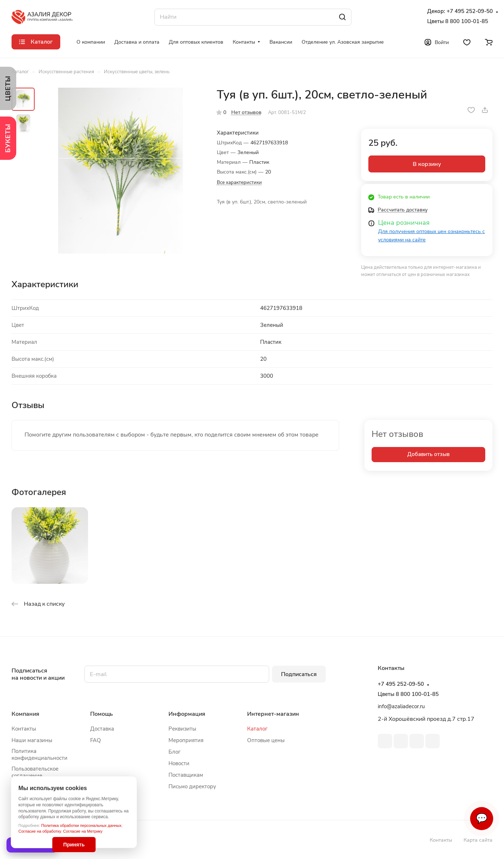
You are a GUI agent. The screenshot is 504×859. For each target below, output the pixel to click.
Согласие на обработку (40, 831)
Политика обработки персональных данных (81, 825)
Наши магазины (32, 740)
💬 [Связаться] (482, 818)
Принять (74, 845)
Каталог (257, 729)
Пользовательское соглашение (35, 772)
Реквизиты (182, 729)
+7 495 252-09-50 (470, 11)
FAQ (96, 740)
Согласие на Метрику (83, 831)
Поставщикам (186, 775)
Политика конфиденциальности (40, 755)
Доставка (102, 729)
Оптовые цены (266, 740)
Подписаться (299, 674)
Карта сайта (478, 840)
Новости (179, 763)
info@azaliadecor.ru (401, 706)
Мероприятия (186, 740)
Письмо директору (192, 786)
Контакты (24, 729)
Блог (175, 752)
